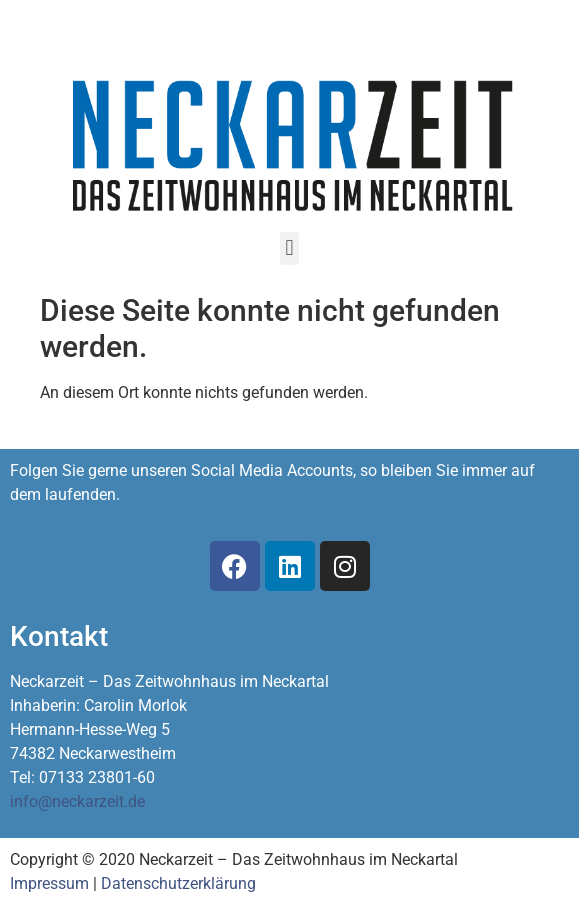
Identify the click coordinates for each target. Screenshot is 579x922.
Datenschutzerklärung (178, 883)
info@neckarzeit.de (77, 801)
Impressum (49, 883)
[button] (289, 248)
